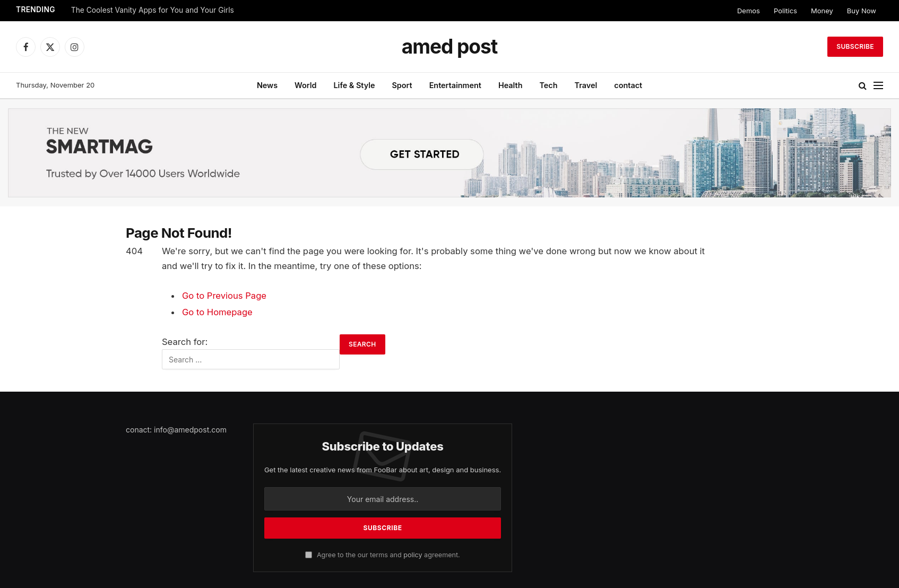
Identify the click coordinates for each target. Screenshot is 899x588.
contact (628, 85)
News (267, 85)
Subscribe (855, 46)
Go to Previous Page (224, 296)
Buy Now (862, 11)
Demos (749, 11)
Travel (586, 85)
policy (413, 555)
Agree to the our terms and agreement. (382, 555)
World (305, 85)
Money (822, 11)
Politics (785, 11)
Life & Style (354, 85)
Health (511, 85)
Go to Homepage (217, 312)
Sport (402, 85)
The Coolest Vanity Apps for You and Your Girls (153, 10)
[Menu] (878, 86)
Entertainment (455, 85)
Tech (548, 85)
